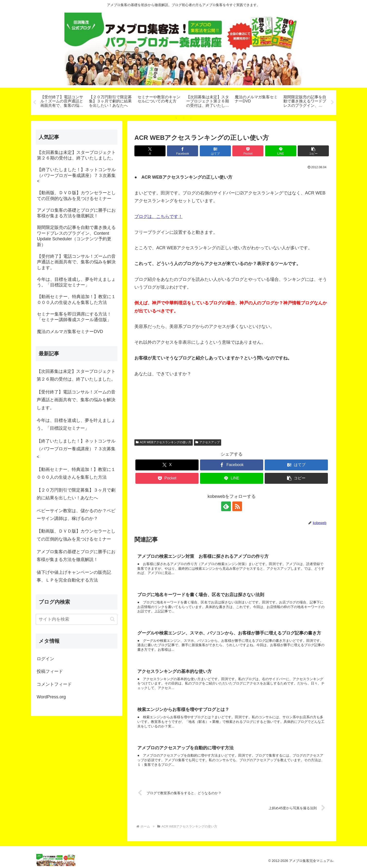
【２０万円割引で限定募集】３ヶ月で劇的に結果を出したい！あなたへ (76, 494)
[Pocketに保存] (248, 151)
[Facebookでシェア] (183, 151)
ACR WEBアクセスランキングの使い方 (164, 442)
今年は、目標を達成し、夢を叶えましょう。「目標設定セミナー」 (76, 424)
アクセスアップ (208, 442)
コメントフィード (54, 684)
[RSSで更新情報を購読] (237, 506)
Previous (35, 102)
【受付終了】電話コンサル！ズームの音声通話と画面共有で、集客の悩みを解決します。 (76, 400)
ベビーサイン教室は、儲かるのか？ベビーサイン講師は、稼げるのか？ (76, 515)
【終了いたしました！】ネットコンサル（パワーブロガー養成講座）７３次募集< (76, 449)
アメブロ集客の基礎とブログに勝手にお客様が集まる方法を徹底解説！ (76, 556)
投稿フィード (50, 671)
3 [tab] (191, 118)
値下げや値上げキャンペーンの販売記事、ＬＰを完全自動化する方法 (74, 576)
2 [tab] (183, 118)
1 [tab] (176, 118)
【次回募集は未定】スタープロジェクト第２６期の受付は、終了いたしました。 (76, 375)
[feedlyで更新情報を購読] (226, 506)
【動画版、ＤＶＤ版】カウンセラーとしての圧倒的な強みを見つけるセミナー (76, 535)
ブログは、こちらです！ (158, 217)
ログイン (45, 659)
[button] (313, 151)
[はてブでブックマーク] (215, 151)
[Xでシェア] (150, 151)
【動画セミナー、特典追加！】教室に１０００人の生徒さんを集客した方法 (76, 473)
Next (332, 102)
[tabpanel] (62, 102)
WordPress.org (51, 697)
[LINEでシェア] (281, 151)
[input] (77, 619)
